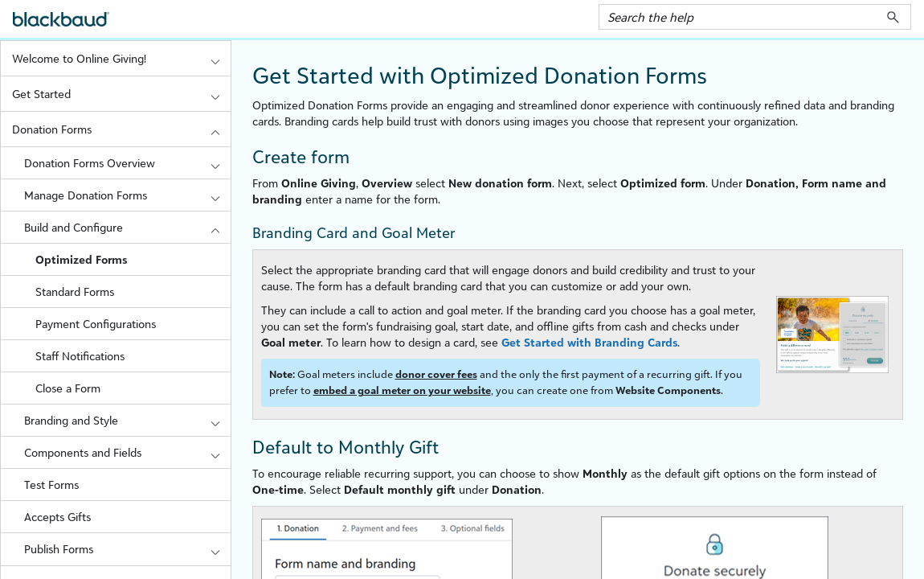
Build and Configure (127, 227)
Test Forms (51, 485)
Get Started (121, 94)
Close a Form (68, 388)
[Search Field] (755, 17)
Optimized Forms (81, 259)
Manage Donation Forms (127, 195)
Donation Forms (121, 129)
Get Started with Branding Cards (589, 342)
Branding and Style (127, 420)
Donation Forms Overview (127, 163)
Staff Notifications (80, 356)
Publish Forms (127, 549)
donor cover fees (436, 374)
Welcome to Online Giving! (121, 58)
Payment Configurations (96, 324)
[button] (893, 17)
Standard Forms (75, 292)
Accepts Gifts (57, 517)
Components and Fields (127, 452)
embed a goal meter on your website (402, 390)
